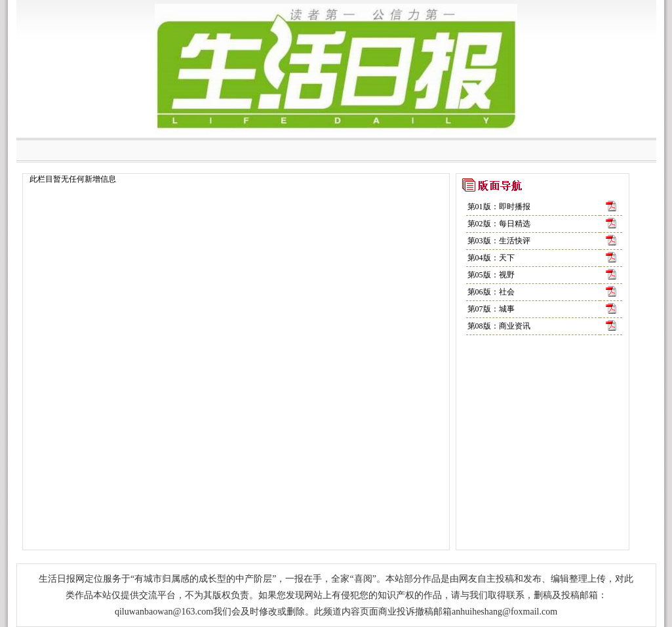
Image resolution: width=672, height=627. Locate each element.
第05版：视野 (491, 275)
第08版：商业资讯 (499, 326)
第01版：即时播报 (499, 207)
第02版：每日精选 (499, 224)
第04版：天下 (491, 258)
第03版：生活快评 (499, 241)
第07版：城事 (491, 309)
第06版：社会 (491, 292)
